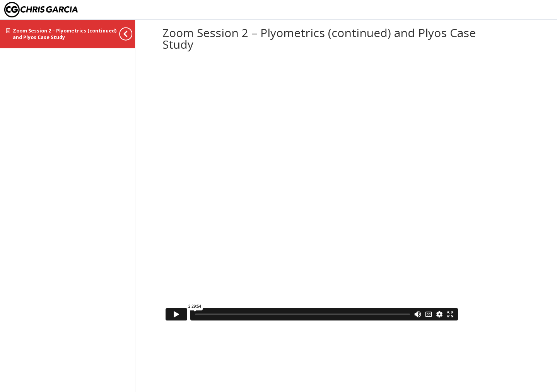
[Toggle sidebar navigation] (133, 34)
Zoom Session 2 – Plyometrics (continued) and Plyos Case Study (65, 34)
